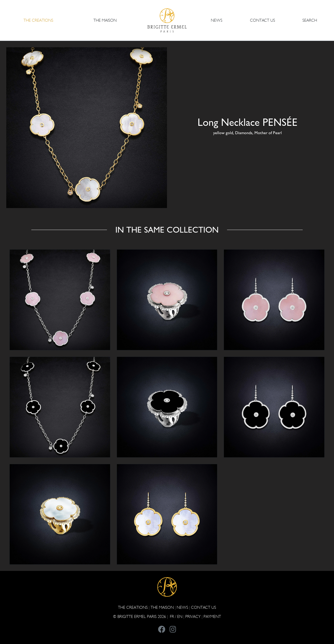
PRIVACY (193, 616)
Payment (212, 616)
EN (180, 616)
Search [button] (310, 20)
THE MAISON (162, 607)
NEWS (217, 20)
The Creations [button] (38, 20)
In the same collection (167, 230)
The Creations (133, 607)
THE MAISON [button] (105, 20)
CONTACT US (263, 20)
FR (172, 616)
